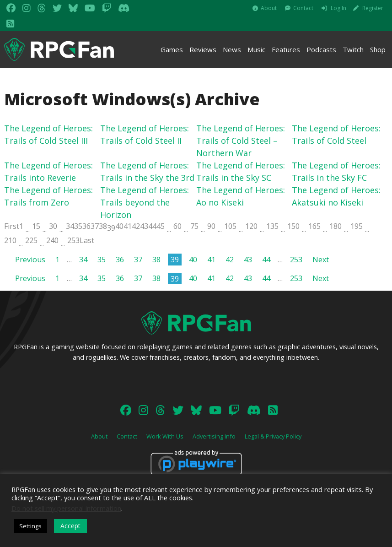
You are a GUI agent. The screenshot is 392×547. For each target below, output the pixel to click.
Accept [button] (70, 526)
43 (144, 226)
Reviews (203, 49)
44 (152, 226)
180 (336, 226)
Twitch (353, 49)
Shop (378, 49)
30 (53, 226)
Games (172, 49)
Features (286, 49)
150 (293, 226)
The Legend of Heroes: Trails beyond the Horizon (145, 202)
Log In (338, 8)
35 (78, 226)
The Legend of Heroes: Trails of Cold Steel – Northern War (241, 141)
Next (321, 260)
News (232, 49)
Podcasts (321, 49)
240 (52, 240)
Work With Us (165, 436)
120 (251, 226)
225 (31, 240)
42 (136, 226)
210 (10, 240)
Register (373, 8)
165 (314, 226)
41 (128, 226)
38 (103, 226)
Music (256, 49)
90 (211, 226)
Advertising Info (214, 436)
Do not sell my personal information (66, 508)
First (12, 226)
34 (70, 226)
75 (194, 226)
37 (95, 226)
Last (87, 240)
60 (177, 226)
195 (357, 226)
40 (119, 226)
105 (230, 226)
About (269, 8)
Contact (303, 8)
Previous (30, 260)
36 (86, 226)
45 (161, 226)
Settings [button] (30, 526)
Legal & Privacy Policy (273, 436)
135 (272, 226)
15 (36, 226)
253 (73, 240)
